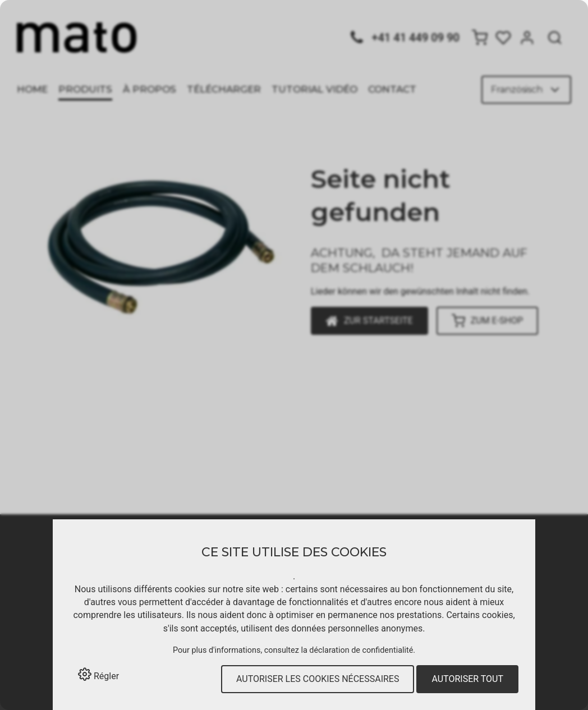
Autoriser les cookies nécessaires (318, 679)
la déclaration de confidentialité (357, 650)
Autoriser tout (467, 679)
